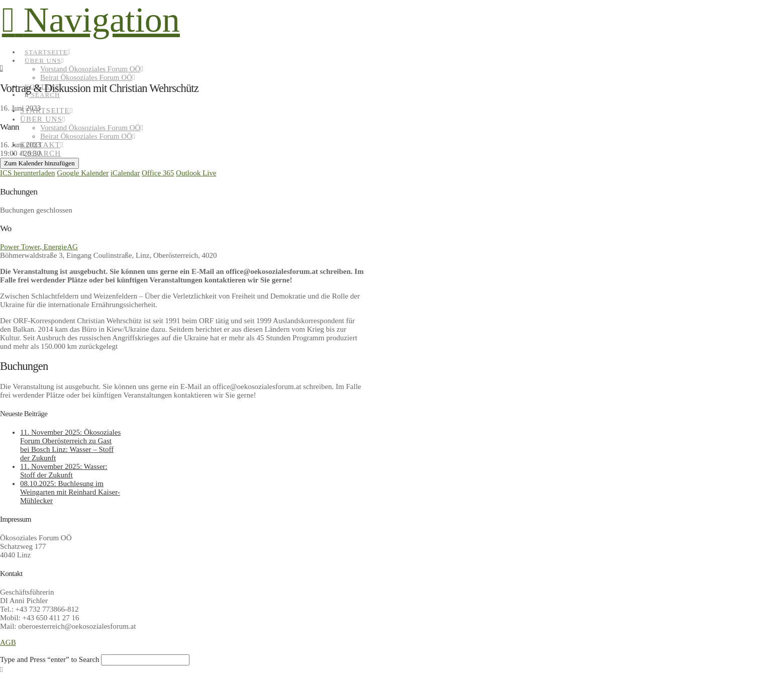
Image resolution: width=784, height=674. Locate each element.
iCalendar (125, 173)
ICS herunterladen (28, 173)
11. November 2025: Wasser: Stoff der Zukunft (64, 471)
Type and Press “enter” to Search (50, 659)
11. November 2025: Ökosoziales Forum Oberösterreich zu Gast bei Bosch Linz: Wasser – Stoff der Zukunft (70, 445)
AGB (8, 642)
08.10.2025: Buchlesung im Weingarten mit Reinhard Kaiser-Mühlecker (70, 492)
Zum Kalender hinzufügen (39, 163)
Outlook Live (196, 173)
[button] (91, 20)
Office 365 (158, 173)
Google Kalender (83, 173)
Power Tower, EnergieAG (39, 247)
